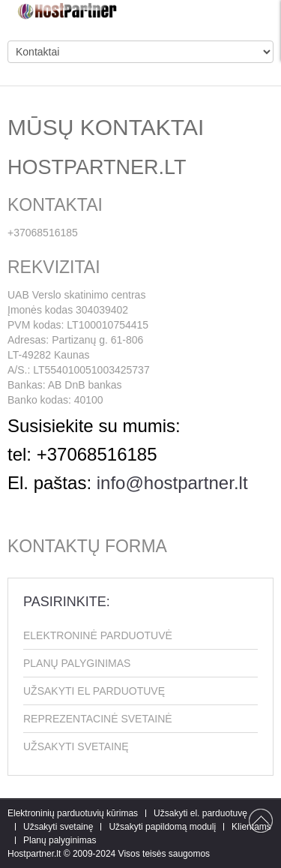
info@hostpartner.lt (172, 483)
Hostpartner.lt (34, 854)
